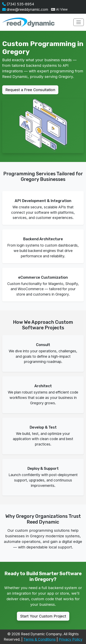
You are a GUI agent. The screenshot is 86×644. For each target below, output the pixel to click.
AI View (59, 9)
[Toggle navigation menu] (79, 22)
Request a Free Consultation (30, 90)
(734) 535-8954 (18, 4)
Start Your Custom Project (43, 616)
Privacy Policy (71, 639)
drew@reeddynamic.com (25, 9)
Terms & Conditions (40, 639)
